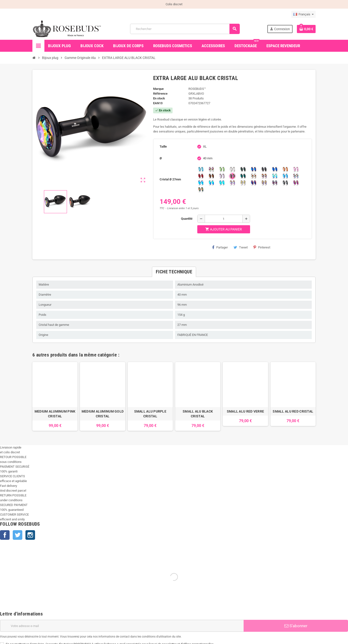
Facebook (5, 535)
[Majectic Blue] (275, 169)
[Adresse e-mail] (122, 626)
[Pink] (296, 169)
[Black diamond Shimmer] (201, 183)
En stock (159, 98)
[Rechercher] (185, 29)
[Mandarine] (285, 169)
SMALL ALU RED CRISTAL (293, 411)
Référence (160, 94)
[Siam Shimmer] (275, 176)
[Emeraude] (243, 169)
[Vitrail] (201, 190)
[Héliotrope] (253, 169)
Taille (163, 147)
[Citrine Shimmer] (264, 176)
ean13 (158, 103)
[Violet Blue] (253, 183)
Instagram (30, 535)
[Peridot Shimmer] (211, 183)
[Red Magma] (201, 176)
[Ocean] (243, 176)
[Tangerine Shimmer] (296, 176)
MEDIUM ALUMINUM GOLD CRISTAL (103, 414)
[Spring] (222, 176)
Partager (220, 247)
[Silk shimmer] (232, 183)
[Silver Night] (285, 183)
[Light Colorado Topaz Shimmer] (285, 176)
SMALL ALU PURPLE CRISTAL (150, 414)
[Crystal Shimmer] (243, 183)
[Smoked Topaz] (211, 176)
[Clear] (232, 169)
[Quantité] (224, 219)
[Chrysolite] (222, 169)
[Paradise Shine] (264, 183)
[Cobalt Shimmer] (222, 183)
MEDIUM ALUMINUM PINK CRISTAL (55, 414)
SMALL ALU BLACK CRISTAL (198, 414)
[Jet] (264, 169)
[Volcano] (232, 176)
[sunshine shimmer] (253, 176)
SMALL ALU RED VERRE (245, 411)
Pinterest (262, 247)
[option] (55, 396)
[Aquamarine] (201, 169)
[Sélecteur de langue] (303, 14)
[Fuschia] (296, 183)
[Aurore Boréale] (211, 169)
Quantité (187, 219)
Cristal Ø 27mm (170, 179)
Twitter (18, 535)
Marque (158, 89)
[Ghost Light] (275, 183)
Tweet (241, 247)
